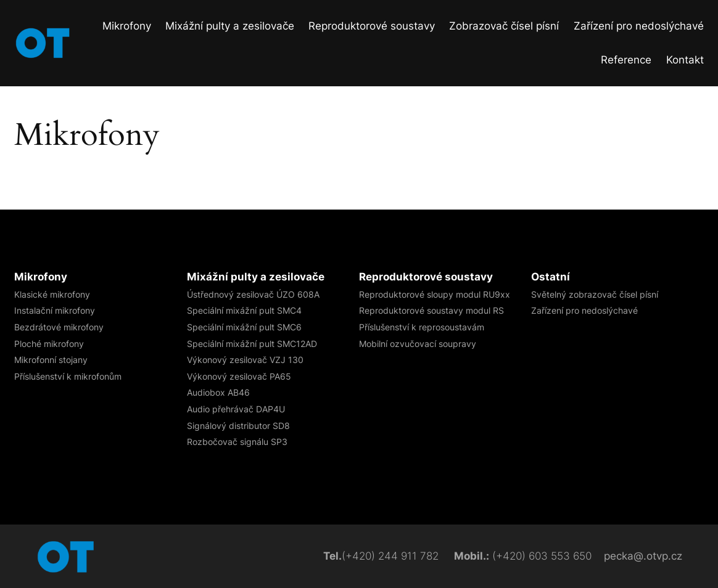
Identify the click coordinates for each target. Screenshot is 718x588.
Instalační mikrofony (55, 310)
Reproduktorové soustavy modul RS (431, 310)
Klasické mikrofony (52, 294)
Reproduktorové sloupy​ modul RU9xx (435, 294)
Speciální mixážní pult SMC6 (244, 327)
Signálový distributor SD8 (238, 426)
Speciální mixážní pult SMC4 (244, 310)
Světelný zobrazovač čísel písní (595, 294)
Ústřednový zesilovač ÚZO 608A (253, 294)
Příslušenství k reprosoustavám (422, 327)
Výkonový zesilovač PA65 (239, 376)
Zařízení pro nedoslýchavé (584, 310)
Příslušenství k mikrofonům (68, 376)
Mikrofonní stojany (51, 360)
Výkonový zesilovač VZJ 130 (245, 360)
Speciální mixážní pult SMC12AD (252, 344)
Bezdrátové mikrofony (59, 327)
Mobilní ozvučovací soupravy (418, 344)
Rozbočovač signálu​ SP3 (237, 442)
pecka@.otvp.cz (643, 556)
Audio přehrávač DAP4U (236, 409)
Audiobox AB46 (218, 392)
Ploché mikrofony (49, 344)
